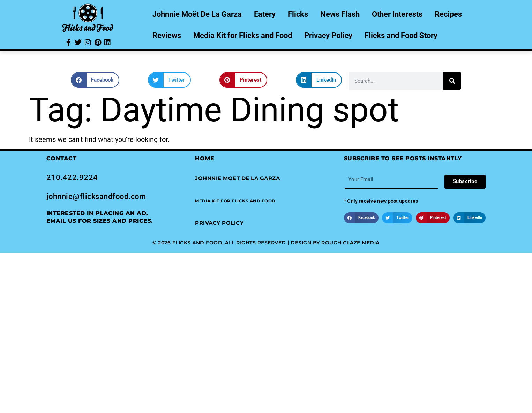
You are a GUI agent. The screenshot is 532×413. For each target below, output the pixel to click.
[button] (95, 80)
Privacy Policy (328, 35)
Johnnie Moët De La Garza (197, 14)
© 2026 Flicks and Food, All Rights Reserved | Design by (237, 243)
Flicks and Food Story (401, 35)
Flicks (298, 14)
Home (205, 158)
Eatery (265, 14)
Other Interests (397, 14)
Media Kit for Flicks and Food (243, 35)
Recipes (448, 14)
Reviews (167, 35)
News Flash (340, 14)
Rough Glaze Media (350, 243)
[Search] (452, 81)
